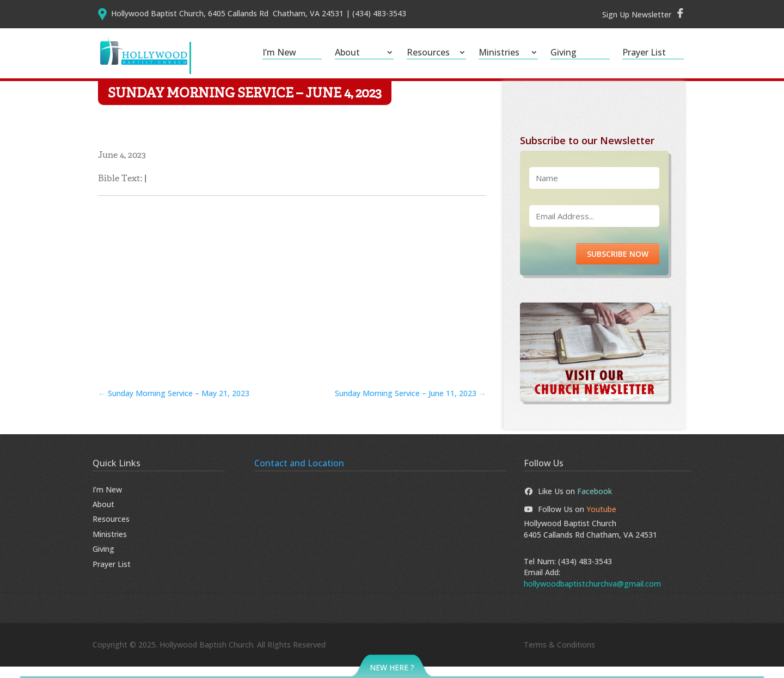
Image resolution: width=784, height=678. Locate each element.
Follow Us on (570, 520)
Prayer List (644, 53)
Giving (563, 53)
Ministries (499, 53)
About (347, 53)
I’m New (279, 53)
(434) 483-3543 (585, 573)
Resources (428, 53)
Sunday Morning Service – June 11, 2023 (411, 405)
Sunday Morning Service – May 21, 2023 (174, 405)
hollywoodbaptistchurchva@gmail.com (592, 594)
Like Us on (568, 502)
